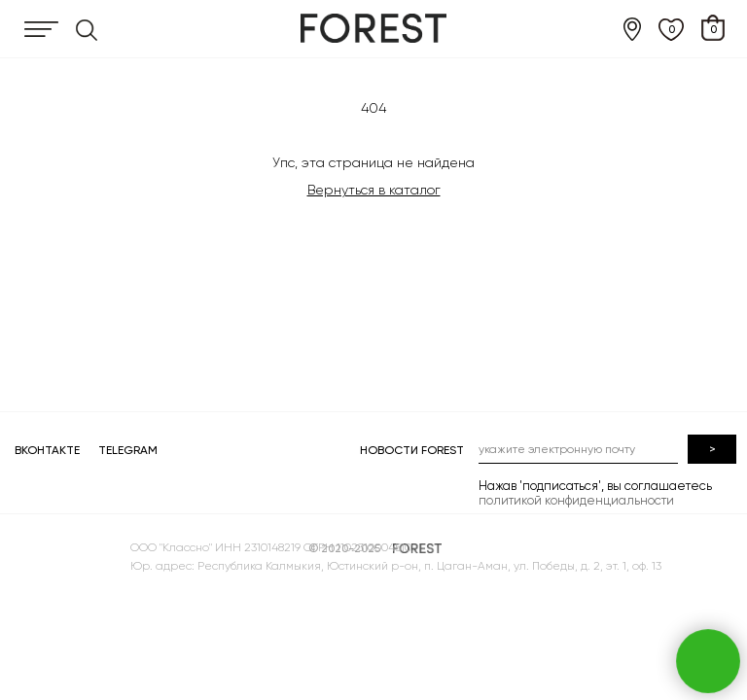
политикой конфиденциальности (576, 500)
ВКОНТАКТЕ (47, 450)
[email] (578, 449)
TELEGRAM (128, 450)
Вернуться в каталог (374, 190)
